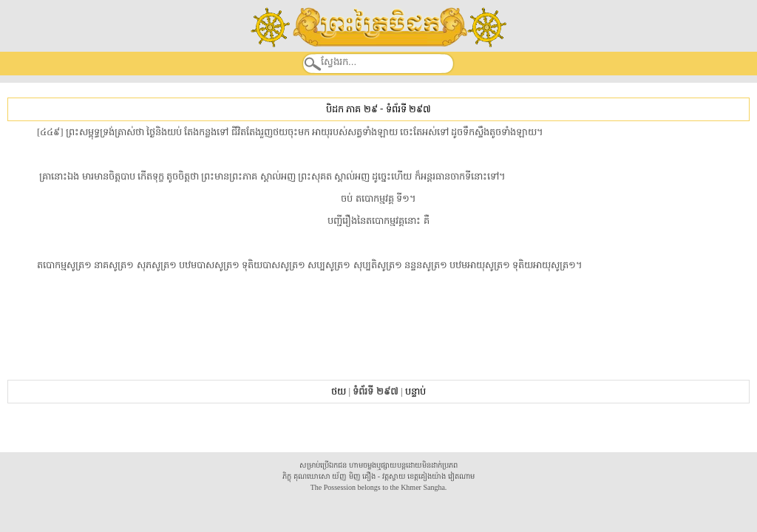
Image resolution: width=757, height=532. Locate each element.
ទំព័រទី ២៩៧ (408, 109)
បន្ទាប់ (415, 391)
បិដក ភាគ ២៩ (352, 109)
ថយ (339, 391)
